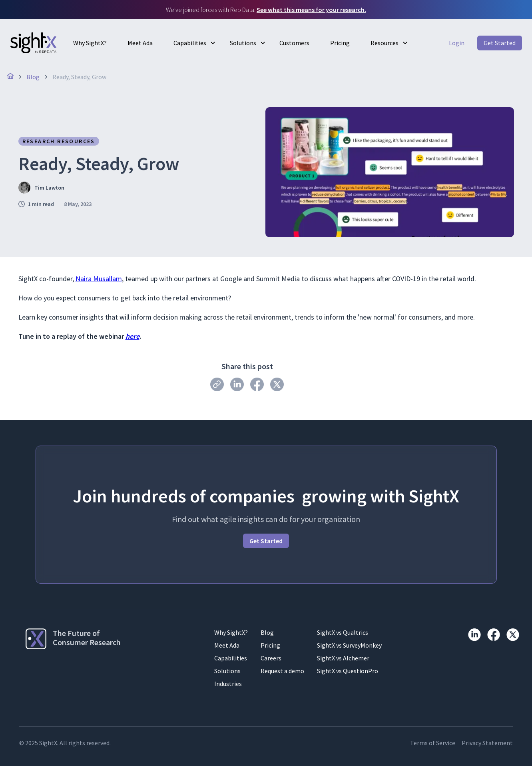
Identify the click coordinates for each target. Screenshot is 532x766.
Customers (294, 43)
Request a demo (282, 671)
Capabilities (190, 43)
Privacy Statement (487, 743)
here (133, 336)
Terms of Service (433, 743)
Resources (385, 43)
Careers (271, 658)
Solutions (243, 43)
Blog (267, 632)
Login (457, 43)
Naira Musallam (99, 279)
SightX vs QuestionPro (348, 671)
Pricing (340, 43)
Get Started (500, 43)
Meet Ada (140, 43)
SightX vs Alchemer (343, 658)
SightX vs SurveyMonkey (349, 645)
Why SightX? (90, 43)
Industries (228, 684)
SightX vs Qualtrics (343, 632)
